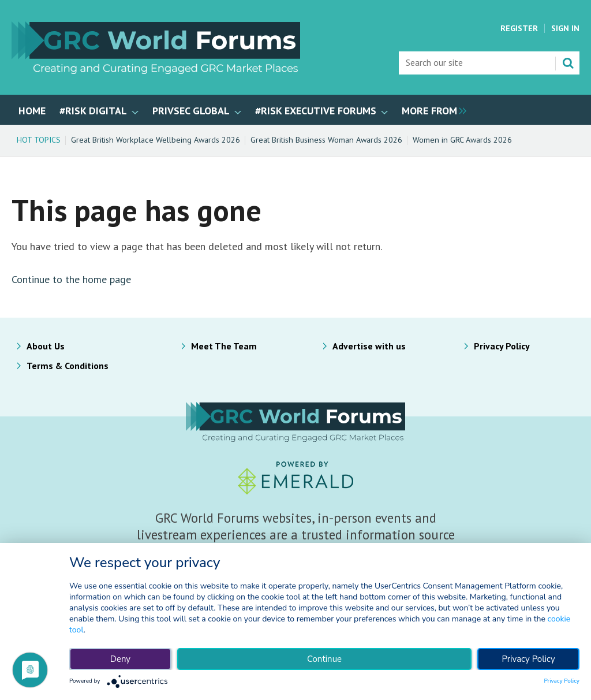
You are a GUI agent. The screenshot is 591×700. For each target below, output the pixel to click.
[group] (431, 110)
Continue (324, 659)
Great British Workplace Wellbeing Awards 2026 (156, 140)
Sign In (565, 28)
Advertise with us (369, 346)
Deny (120, 659)
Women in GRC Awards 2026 (462, 140)
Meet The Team (224, 346)
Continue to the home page (71, 279)
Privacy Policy (502, 346)
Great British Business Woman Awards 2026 (326, 140)
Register (519, 28)
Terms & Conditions (68, 366)
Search (568, 63)
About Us (46, 346)
